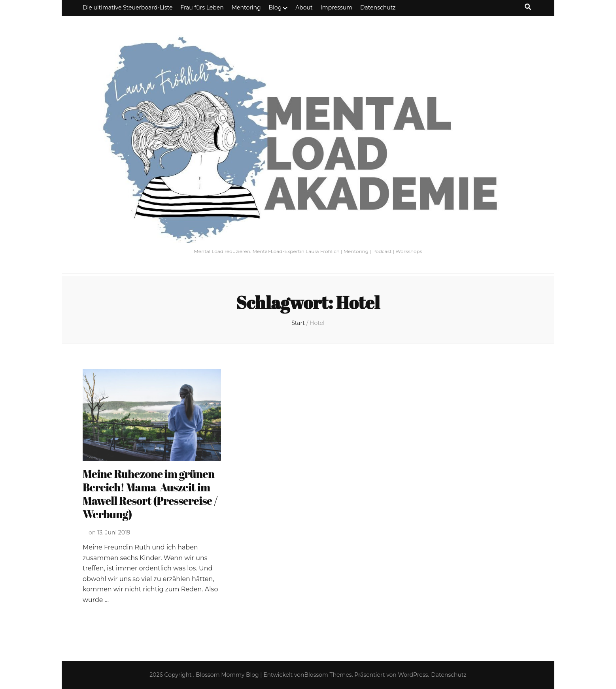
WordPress (413, 675)
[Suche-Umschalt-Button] (528, 7)
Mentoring (246, 8)
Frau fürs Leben (202, 8)
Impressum (336, 8)
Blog (275, 8)
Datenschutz (378, 8)
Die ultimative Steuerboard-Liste (128, 8)
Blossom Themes (328, 675)
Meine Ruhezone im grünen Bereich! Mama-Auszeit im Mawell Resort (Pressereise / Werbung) (150, 494)
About (304, 8)
